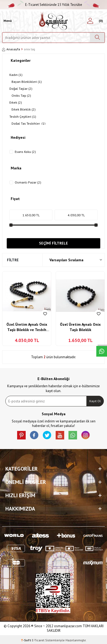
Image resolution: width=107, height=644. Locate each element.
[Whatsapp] (73, 435)
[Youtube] (60, 435)
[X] (47, 435)
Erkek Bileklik (24, 109)
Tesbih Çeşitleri (23, 117)
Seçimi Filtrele (53, 243)
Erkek (16, 103)
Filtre (13, 260)
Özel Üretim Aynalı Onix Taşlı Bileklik (80, 327)
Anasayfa (11, 49)
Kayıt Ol (95, 401)
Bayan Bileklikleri (27, 82)
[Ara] (97, 38)
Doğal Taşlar (21, 89)
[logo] (54, 21)
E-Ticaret (38, 640)
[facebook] (34, 435)
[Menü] (7, 21)
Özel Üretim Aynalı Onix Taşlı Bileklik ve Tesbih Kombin (27, 327)
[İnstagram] (86, 435)
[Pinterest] (21, 435)
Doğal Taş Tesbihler (28, 124)
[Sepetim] (100, 21)
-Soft (26, 640)
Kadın (16, 75)
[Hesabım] (90, 21)
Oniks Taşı (21, 96)
